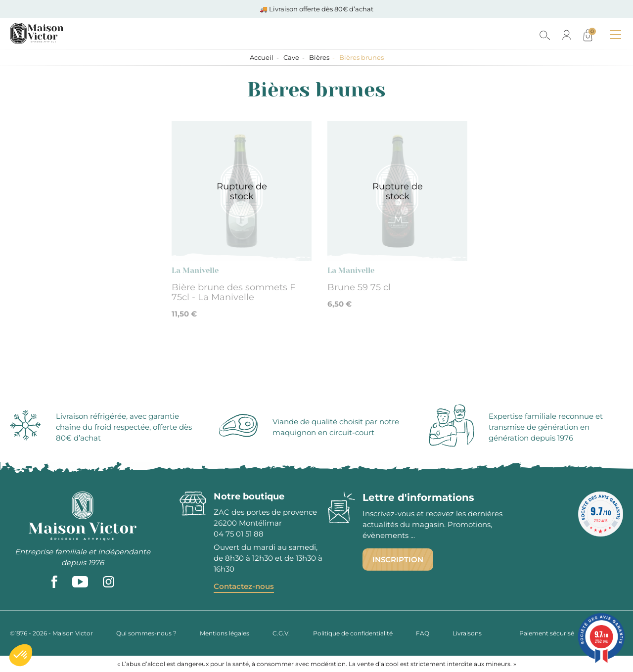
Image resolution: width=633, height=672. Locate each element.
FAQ (423, 633)
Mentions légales (225, 633)
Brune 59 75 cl (359, 287)
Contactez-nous (244, 586)
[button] (21, 655)
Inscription (398, 560)
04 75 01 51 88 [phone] (239, 534)
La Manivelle (195, 270)
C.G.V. (281, 633)
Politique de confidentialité (353, 633)
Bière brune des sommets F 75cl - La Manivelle (233, 292)
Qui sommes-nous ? (146, 633)
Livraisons (467, 633)
